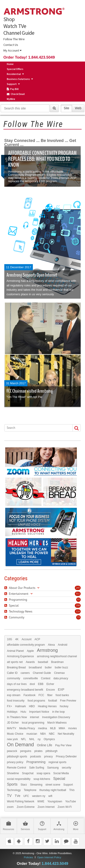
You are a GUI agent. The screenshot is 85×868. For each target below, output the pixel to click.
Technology (14, 790)
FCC (41, 695)
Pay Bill (13, 89)
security (66, 768)
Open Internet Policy (49, 857)
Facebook (30, 695)
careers (25, 673)
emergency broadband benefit (25, 690)
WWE (41, 801)
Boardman (57, 662)
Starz (24, 785)
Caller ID (12, 673)
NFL (23, 739)
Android (62, 645)
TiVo (72, 790)
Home (10, 64)
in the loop (58, 712)
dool (32, 684)
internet (34, 717)
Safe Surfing (36, 768)
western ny (39, 796)
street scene (53, 785)
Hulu (23, 712)
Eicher (50, 684)
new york (12, 739)
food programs (36, 701)
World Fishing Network (21, 801)
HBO (32, 706)
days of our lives (17, 684)
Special (59, 779)
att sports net (15, 662)
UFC (26, 796)
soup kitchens (42, 779)
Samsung (53, 768)
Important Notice (39, 712)
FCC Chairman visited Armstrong (30, 391)
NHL (32, 739)
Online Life (45, 745)
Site (66, 108)
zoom (10, 807)
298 (78, 605)
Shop (9, 19)
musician (32, 734)
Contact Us (11, 45)
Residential (14, 74)
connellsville (30, 678)
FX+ (10, 706)
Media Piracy (27, 728)
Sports (12, 784)
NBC (52, 734)
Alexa (51, 645)
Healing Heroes (47, 706)
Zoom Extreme (26, 807)
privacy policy (15, 762)
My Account (12, 51)
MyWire (11, 99)
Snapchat (28, 773)
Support (12, 84)
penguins (26, 751)
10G (10, 639)
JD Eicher (13, 723)
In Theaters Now (17, 717)
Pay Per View (63, 745)
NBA (43, 734)
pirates (38, 751)
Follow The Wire (14, 39)
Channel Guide (19, 33)
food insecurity (16, 701)
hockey (64, 706)
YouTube (71, 801)
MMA (62, 728)
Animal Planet (15, 651)
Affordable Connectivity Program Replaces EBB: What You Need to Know (42, 159)
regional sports (57, 762)
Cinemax (59, 673)
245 (78, 588)
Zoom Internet (46, 807)
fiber (50, 695)
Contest (46, 678)
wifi (50, 796)
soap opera (43, 773)
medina (42, 728)
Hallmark (21, 706)
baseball (43, 662)
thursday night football (53, 790)
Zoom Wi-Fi (65, 807)
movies (73, 728)
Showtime (13, 773)
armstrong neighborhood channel (57, 656)
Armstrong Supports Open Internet (32, 275)
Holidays (12, 712)
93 (78, 600)
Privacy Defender (66, 756)
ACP (37, 639)
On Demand (21, 745)
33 (78, 617)
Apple (30, 651)
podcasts (36, 756)
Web (78, 108)
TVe (18, 796)
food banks (62, 695)
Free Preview (68, 701)
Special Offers (15, 69)
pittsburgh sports (17, 756)
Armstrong (47, 650)
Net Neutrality (66, 734)
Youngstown (55, 801)
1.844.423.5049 (55, 864)
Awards (30, 662)
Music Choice (15, 734)
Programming (36, 762)
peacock (12, 751)
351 (78, 594)
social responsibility (19, 779)
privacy (49, 756)
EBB (41, 684)
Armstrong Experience (21, 656)
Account (26, 639)
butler (48, 667)
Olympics (49, 739)
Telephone (30, 790)
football (53, 701)
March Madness (57, 723)
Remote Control (17, 768)
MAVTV (12, 728)
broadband (35, 667)
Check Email (16, 94)
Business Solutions (18, 79)
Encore (51, 690)
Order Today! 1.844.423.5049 (29, 57)
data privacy (61, 678)
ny (39, 739)
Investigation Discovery (56, 717)
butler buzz (62, 667)
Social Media (61, 773)
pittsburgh (52, 751)
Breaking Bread (16, 667)
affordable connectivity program (26, 645)
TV (9, 796)
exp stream (14, 695)
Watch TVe (15, 26)
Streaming (36, 785)
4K (17, 639)
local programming (33, 723)
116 (78, 611)
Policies (28, 857)
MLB (53, 728)
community (14, 678)
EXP (61, 689)
